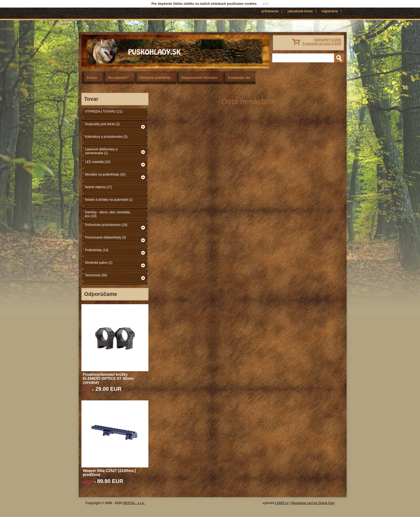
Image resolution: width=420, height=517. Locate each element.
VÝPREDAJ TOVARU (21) (104, 111)
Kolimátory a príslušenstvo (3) (106, 137)
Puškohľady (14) (97, 250)
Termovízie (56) (96, 275)
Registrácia (330, 11)
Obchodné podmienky (155, 78)
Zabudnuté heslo (300, 11)
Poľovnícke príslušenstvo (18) (106, 225)
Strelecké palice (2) (99, 263)
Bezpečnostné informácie (199, 78)
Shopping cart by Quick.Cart (313, 503)
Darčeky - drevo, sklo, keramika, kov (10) (108, 214)
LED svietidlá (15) (98, 162)
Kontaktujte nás (239, 78)
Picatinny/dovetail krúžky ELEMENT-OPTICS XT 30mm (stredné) (108, 378)
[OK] (265, 4)
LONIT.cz (282, 503)
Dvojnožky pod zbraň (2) (102, 124)
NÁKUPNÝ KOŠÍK (322, 42)
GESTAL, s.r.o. (134, 503)
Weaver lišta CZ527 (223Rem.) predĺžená (109, 473)
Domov (92, 78)
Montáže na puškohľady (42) (105, 174)
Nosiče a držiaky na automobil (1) (109, 200)
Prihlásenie (270, 11)
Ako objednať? (118, 78)
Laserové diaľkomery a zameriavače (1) (101, 151)
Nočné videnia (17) (98, 187)
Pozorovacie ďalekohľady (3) (105, 237)
